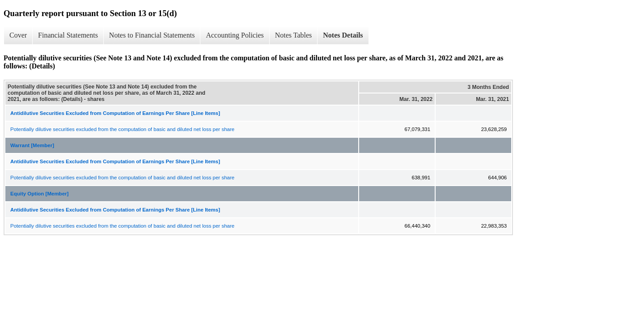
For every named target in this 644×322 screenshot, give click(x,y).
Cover (18, 35)
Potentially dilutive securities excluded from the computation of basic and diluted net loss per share (122, 129)
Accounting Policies (235, 35)
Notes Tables (294, 35)
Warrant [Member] (32, 145)
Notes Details (343, 35)
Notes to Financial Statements (152, 35)
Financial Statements (68, 35)
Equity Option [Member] (39, 194)
